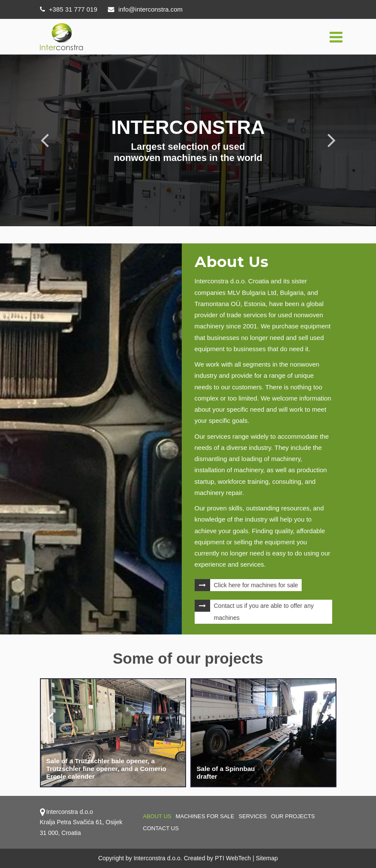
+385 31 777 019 (69, 9)
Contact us (161, 828)
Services (253, 816)
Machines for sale (205, 816)
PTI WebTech (233, 858)
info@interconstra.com (146, 9)
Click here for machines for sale (256, 585)
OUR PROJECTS (293, 816)
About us (157, 816)
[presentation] (51, 717)
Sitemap (267, 858)
